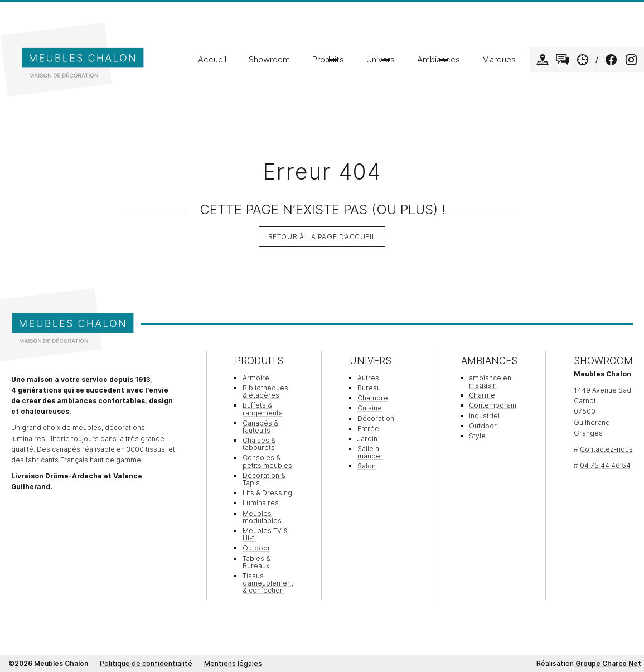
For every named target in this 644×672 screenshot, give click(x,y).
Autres (368, 378)
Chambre (373, 398)
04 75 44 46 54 (605, 465)
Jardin (367, 439)
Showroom (269, 60)
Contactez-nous (606, 449)
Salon (367, 466)
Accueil (212, 60)
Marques (499, 60)
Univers (381, 60)
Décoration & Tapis (264, 479)
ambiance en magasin (490, 381)
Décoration (376, 419)
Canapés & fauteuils (260, 427)
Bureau (369, 388)
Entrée (368, 429)
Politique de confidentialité (146, 663)
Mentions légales (233, 663)
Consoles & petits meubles (267, 461)
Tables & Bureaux (256, 562)
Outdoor (256, 548)
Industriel (484, 416)
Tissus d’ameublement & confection (268, 583)
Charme (482, 395)
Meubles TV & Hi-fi (265, 534)
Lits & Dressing (267, 493)
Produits (328, 60)
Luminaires (261, 503)
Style (477, 436)
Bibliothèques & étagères (265, 391)
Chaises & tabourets (259, 444)
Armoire (256, 378)
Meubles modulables (262, 517)
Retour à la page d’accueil (322, 237)
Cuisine (370, 408)
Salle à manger (370, 452)
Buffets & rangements (263, 409)
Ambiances (439, 60)
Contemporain (493, 405)
